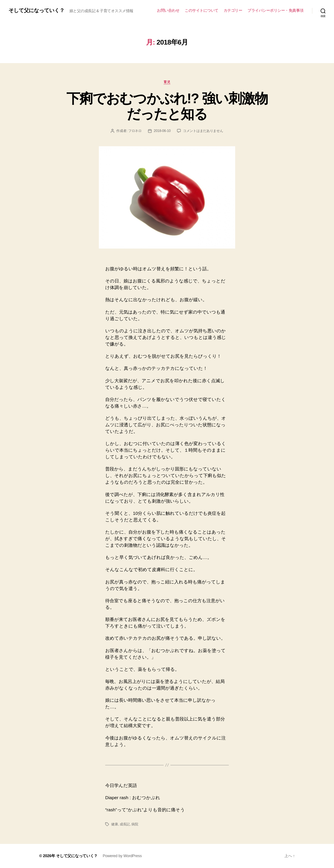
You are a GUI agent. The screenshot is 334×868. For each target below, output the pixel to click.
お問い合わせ (168, 10)
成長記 (125, 824)
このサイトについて (202, 10)
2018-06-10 (162, 131)
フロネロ (135, 131)
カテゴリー (233, 10)
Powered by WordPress (122, 856)
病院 (135, 824)
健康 (114, 824)
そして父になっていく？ (36, 10)
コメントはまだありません (203, 131)
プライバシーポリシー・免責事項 (276, 10)
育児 (167, 82)
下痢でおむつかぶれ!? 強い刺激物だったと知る (167, 106)
